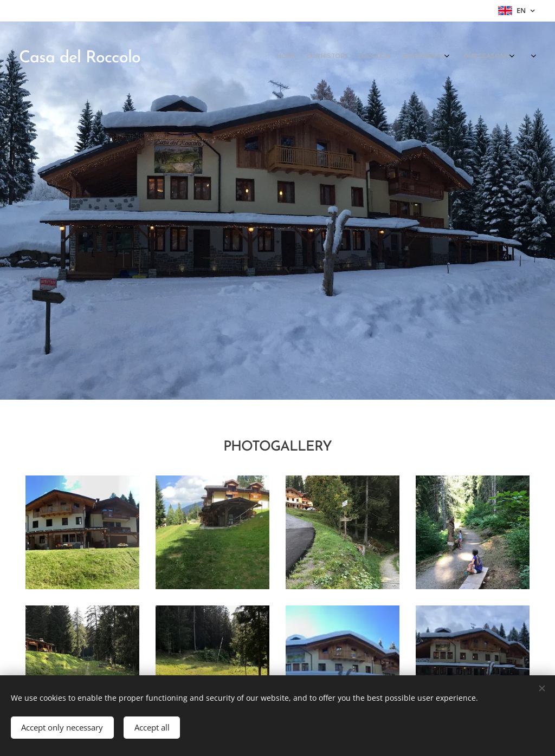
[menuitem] (424, 57)
